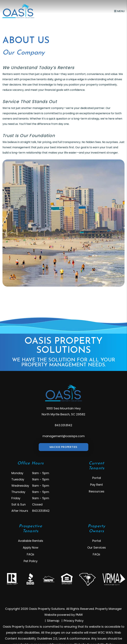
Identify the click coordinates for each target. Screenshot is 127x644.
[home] (18, 11)
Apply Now (31, 548)
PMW (79, 615)
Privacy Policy (74, 621)
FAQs (31, 554)
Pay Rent (96, 485)
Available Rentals (31, 541)
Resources (97, 491)
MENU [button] (119, 11)
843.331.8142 (63, 425)
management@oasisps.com (64, 436)
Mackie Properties (64, 447)
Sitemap (53, 621)
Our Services (97, 548)
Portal (97, 478)
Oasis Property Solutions (63, 352)
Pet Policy (31, 561)
